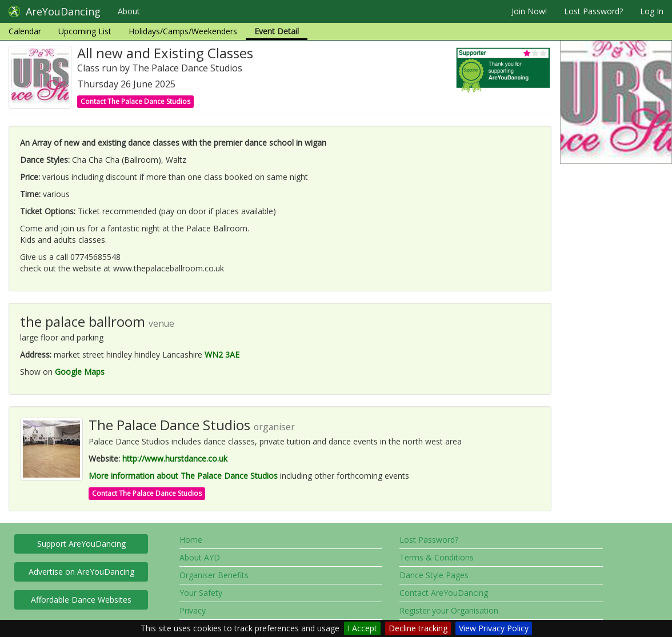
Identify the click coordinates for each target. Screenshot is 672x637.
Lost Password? (593, 11)
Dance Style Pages (434, 575)
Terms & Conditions (437, 557)
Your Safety (201, 593)
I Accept (362, 628)
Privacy (193, 610)
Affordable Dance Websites (81, 600)
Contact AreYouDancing (444, 593)
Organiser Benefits (214, 575)
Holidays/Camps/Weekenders (183, 31)
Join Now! (529, 11)
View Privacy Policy (494, 628)
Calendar (25, 31)
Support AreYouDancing (81, 544)
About (129, 11)
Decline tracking (418, 628)
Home (191, 540)
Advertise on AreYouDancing (81, 572)
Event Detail (277, 31)
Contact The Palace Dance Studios (135, 101)
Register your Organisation (449, 610)
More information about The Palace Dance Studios (183, 476)
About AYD (200, 557)
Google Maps (80, 372)
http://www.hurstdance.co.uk (175, 458)
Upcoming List (85, 31)
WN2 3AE (222, 354)
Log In (652, 11)
